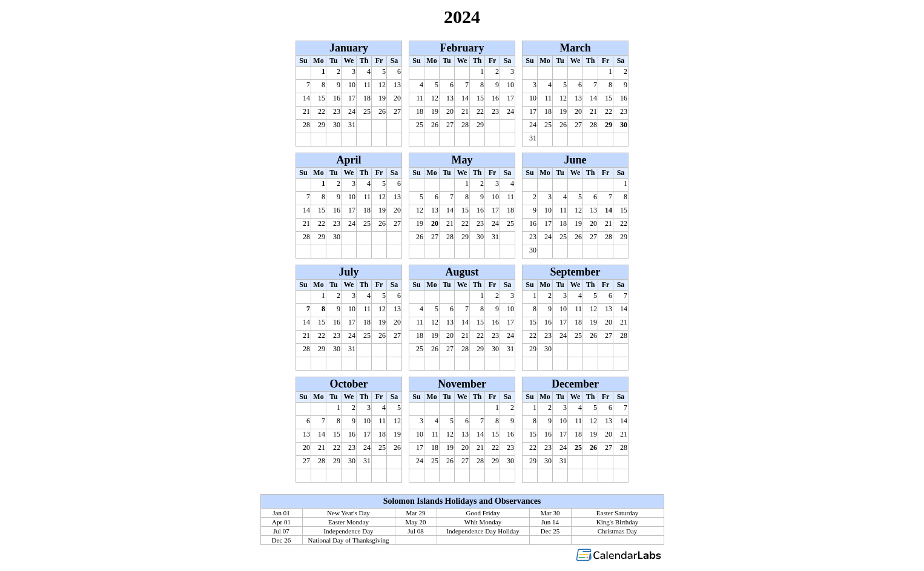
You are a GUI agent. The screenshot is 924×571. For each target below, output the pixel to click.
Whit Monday (483, 522)
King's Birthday (618, 522)
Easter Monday (348, 522)
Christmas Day (618, 531)
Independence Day (348, 531)
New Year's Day (348, 513)
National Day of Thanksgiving (349, 540)
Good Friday (483, 513)
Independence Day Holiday (483, 531)
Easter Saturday (617, 513)
